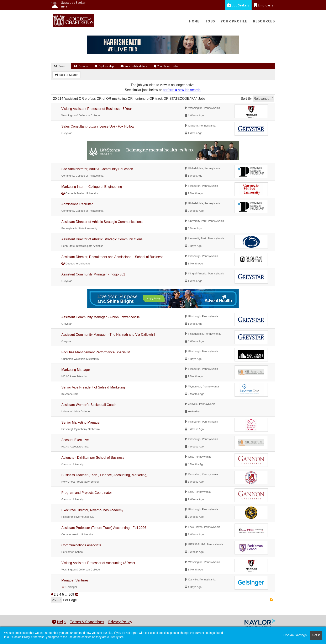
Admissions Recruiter (77, 204)
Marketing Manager (76, 370)
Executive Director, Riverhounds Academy (92, 510)
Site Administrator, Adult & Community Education (97, 169)
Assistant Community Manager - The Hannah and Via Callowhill (108, 335)
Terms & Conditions (87, 622)
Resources (264, 21)
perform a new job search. (182, 90)
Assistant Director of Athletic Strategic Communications (102, 222)
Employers (264, 5)
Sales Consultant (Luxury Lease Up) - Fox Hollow (98, 126)
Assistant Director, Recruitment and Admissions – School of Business (112, 257)
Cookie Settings (295, 635)
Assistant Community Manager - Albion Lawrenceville (101, 317)
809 (71, 594)
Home (194, 21)
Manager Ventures (75, 580)
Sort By (246, 99)
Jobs (210, 21)
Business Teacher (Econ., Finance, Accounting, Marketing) (104, 475)
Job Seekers (238, 5)
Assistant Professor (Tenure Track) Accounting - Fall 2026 (104, 528)
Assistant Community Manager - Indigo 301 (93, 274)
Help (59, 622)
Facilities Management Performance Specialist (96, 352)
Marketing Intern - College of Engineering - (93, 187)
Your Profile (234, 21)
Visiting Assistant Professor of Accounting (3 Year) (98, 563)
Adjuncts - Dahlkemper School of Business (93, 458)
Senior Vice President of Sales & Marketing (93, 387)
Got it (316, 635)
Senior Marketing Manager (81, 422)
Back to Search (66, 75)
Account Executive (75, 440)
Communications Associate (81, 545)
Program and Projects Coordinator (87, 493)
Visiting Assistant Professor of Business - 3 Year (97, 109)
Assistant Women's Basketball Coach (89, 405)
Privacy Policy (120, 622)
